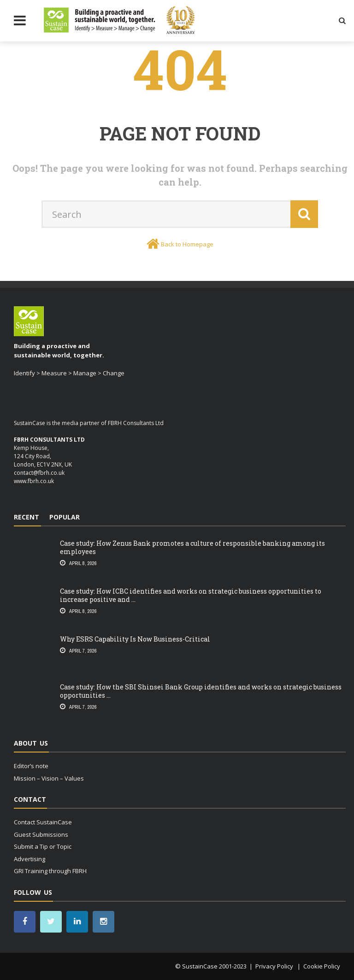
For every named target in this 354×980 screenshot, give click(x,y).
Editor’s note (31, 766)
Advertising (29, 859)
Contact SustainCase (43, 822)
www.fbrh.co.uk (34, 481)
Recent (27, 517)
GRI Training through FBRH (50, 871)
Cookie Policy (322, 966)
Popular (65, 517)
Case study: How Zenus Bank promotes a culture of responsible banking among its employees (192, 547)
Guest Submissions (41, 834)
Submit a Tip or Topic (43, 846)
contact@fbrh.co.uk (39, 473)
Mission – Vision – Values (49, 778)
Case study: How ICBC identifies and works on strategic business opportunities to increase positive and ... (191, 595)
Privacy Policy (275, 966)
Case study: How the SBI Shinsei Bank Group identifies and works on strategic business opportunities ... (201, 691)
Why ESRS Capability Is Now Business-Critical (135, 639)
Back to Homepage (187, 244)
